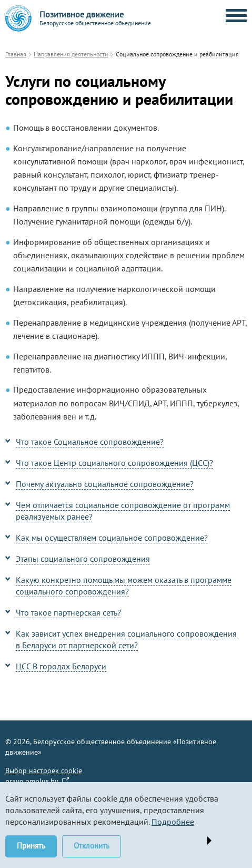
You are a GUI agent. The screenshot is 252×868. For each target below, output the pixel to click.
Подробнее (173, 822)
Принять (31, 846)
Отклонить (92, 846)
